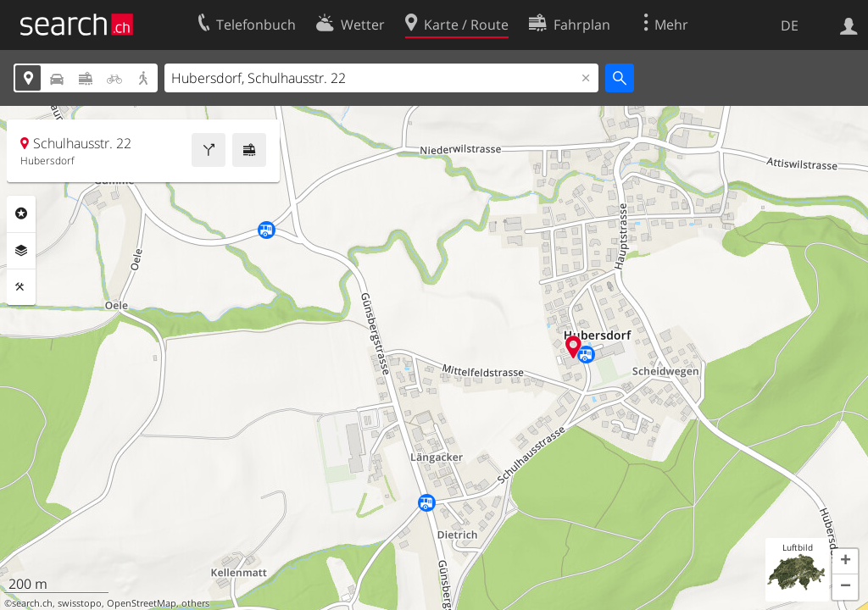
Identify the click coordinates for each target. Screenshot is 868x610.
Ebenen (21, 251)
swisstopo (80, 603)
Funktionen (21, 287)
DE (790, 25)
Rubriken (21, 213)
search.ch (32, 603)
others (195, 603)
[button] (845, 562)
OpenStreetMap (142, 603)
